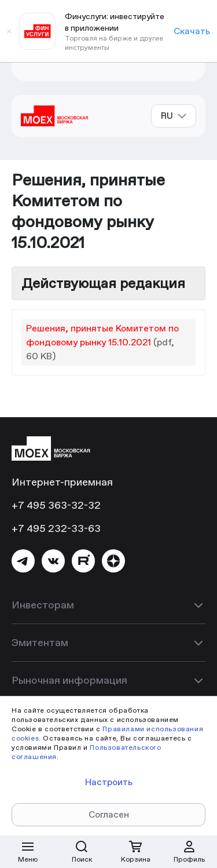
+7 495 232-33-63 (56, 528)
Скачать (192, 31)
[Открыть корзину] (135, 852)
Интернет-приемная (62, 482)
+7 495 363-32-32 (56, 505)
